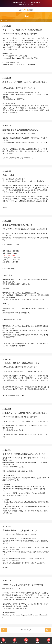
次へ (48, 630)
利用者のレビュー (32, 421)
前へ (4, 630)
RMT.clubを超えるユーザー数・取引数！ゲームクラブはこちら (26, 3)
